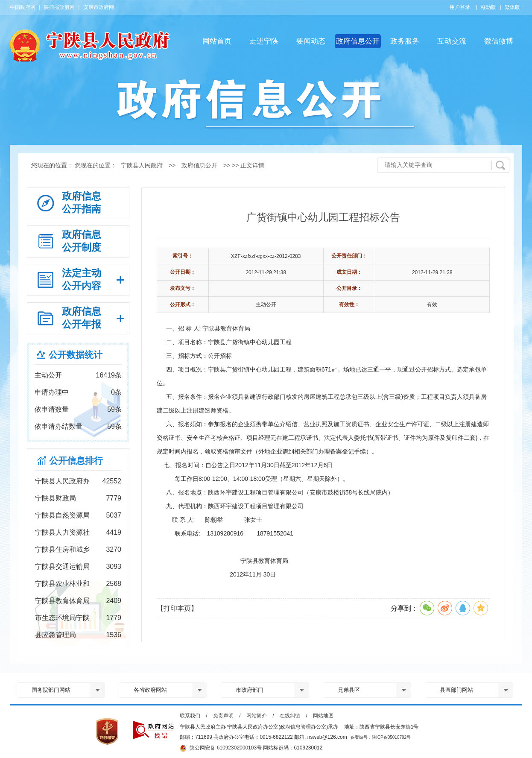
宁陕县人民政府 (142, 165)
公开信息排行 (76, 461)
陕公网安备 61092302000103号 (221, 748)
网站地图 (323, 716)
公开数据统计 (76, 355)
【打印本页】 (177, 608)
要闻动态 (311, 41)
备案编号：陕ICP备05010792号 (381, 737)
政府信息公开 (358, 41)
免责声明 (223, 716)
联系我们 (190, 716)
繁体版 (512, 7)
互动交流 (452, 41)
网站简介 (257, 716)
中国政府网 (23, 7)
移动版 (488, 7)
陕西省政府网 (59, 7)
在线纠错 (290, 716)
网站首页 (217, 41)
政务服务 (405, 41)
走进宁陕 (264, 41)
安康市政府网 (99, 7)
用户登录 (460, 7)
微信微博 (499, 41)
